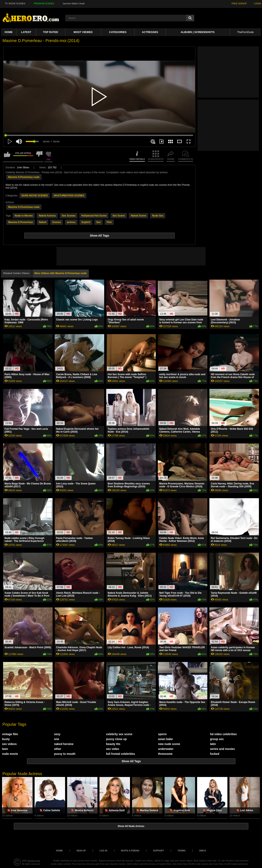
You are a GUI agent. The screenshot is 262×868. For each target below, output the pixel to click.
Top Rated (51, 32)
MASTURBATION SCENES (69, 196)
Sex (98, 222)
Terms (182, 851)
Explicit (86, 222)
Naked (43, 222)
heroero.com (34, 861)
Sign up (81, 851)
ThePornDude (245, 32)
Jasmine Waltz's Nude (74, 3)
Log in (103, 851)
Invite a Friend (130, 851)
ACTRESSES (150, 32)
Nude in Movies (24, 216)
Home (8, 32)
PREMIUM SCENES (44, 3)
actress (71, 222)
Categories (118, 32)
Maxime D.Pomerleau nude (24, 177)
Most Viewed (83, 32)
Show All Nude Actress (131, 826)
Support (159, 851)
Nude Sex (158, 216)
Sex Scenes (69, 216)
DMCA (203, 851)
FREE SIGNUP (239, 3)
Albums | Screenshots (198, 32)
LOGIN (257, 3)
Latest (26, 32)
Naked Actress (47, 216)
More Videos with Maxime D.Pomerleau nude (61, 273)
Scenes (56, 222)
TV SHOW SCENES (15, 3)
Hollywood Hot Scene (94, 216)
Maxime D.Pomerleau (21, 222)
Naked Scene (138, 216)
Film (109, 222)
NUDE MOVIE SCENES (35, 196)
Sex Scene (119, 216)
